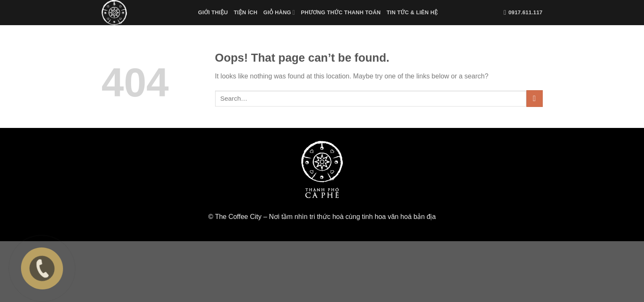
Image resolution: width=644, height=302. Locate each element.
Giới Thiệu (213, 12)
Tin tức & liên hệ (412, 12)
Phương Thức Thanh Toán (341, 12)
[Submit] (535, 98)
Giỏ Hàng (279, 12)
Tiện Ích (245, 12)
